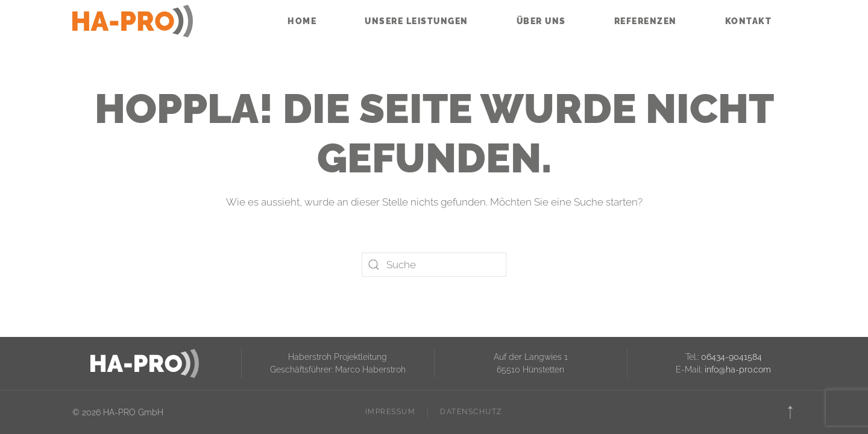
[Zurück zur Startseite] (133, 21)
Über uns (541, 21)
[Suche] (434, 265)
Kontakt (749, 21)
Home (302, 21)
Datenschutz (471, 412)
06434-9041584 (731, 357)
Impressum (391, 412)
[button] (790, 412)
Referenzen (646, 21)
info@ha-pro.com (738, 370)
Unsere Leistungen (417, 21)
